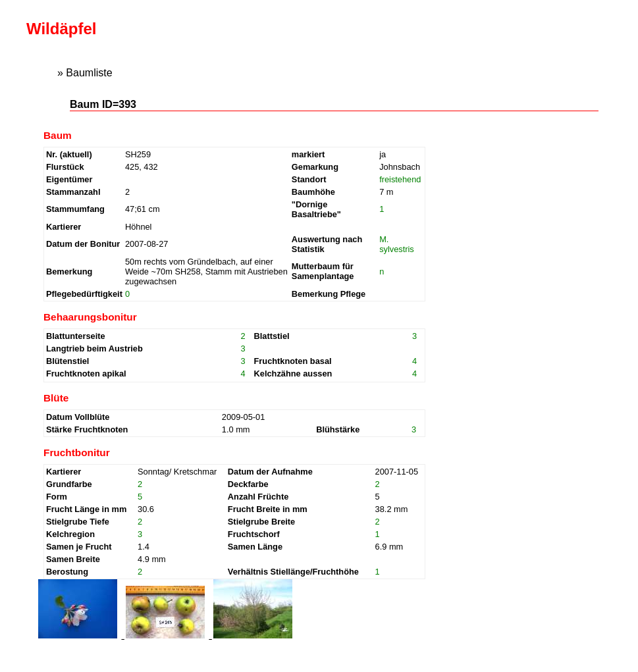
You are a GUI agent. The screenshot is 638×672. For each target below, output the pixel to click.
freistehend (400, 179)
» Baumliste (85, 73)
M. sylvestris (397, 244)
